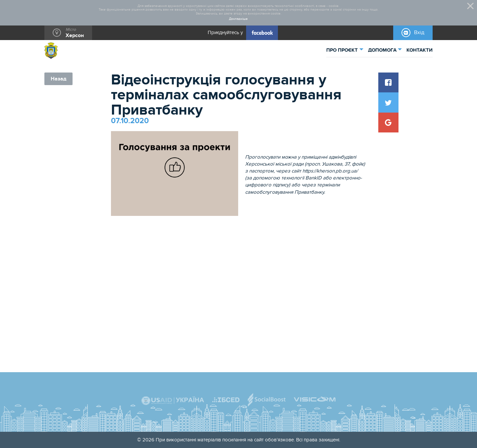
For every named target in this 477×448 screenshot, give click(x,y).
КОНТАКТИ (420, 50)
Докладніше (238, 19)
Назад (58, 79)
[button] (388, 82)
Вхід (419, 32)
